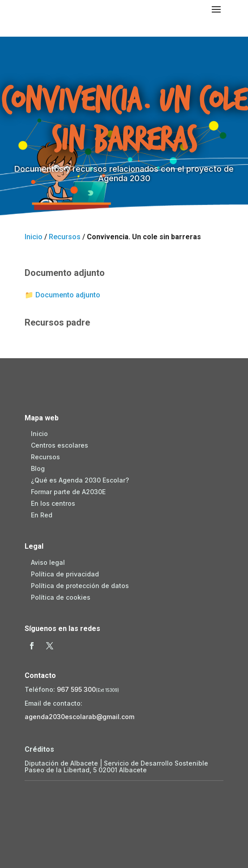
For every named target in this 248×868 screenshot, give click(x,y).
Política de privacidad (65, 574)
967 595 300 (76, 689)
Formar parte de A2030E (68, 492)
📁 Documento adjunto (62, 295)
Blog (38, 468)
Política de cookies (61, 597)
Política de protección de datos (80, 586)
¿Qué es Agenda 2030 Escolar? (80, 480)
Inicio (34, 237)
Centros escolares (60, 445)
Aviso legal (48, 562)
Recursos (65, 237)
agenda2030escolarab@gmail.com (79, 717)
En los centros (53, 503)
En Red (42, 515)
